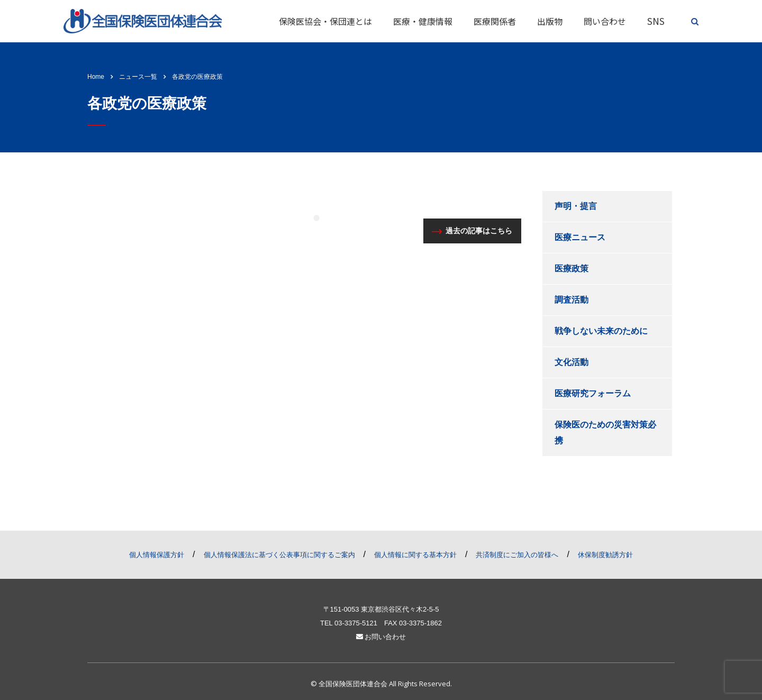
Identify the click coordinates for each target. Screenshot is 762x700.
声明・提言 (576, 206)
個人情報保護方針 (157, 555)
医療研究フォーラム (593, 393)
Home (96, 77)
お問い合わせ (381, 637)
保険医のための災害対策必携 (605, 433)
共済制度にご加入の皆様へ (517, 555)
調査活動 (571, 300)
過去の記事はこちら (472, 231)
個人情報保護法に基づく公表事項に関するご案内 (279, 555)
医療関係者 (495, 21)
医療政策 (571, 269)
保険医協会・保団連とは (325, 21)
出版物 (550, 21)
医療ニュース (580, 237)
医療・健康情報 (423, 21)
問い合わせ (605, 21)
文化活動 (571, 362)
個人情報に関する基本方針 (415, 555)
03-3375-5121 (356, 623)
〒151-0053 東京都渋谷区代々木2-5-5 (381, 609)
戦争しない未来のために (601, 331)
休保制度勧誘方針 (605, 555)
